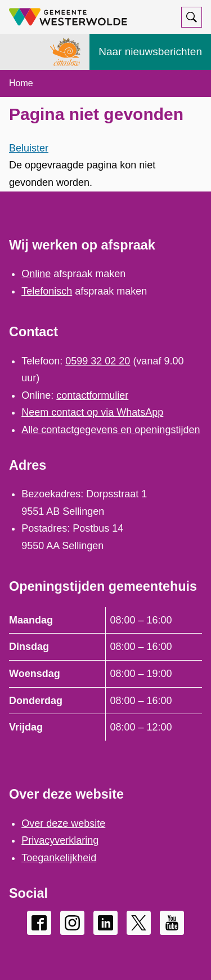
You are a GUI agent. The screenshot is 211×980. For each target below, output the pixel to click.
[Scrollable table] (105, 674)
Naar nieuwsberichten (150, 52)
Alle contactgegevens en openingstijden (111, 430)
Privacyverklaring (60, 840)
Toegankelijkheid (59, 858)
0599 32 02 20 (98, 361)
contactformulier (92, 395)
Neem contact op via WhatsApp (92, 412)
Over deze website (63, 823)
